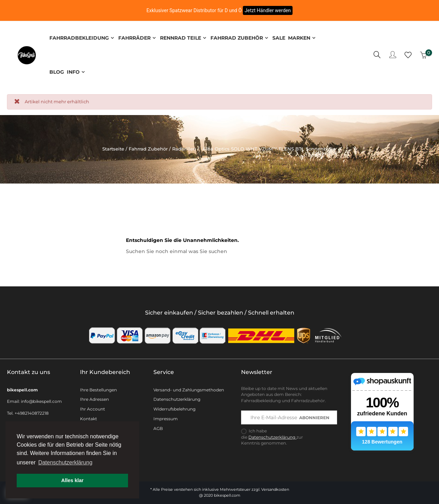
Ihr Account (93, 408)
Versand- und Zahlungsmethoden (189, 388)
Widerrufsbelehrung (174, 408)
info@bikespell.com (41, 400)
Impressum (166, 417)
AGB (158, 427)
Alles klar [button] (72, 480)
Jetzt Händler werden (268, 10)
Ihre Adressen (94, 398)
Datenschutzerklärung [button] (65, 462)
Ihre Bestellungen (98, 388)
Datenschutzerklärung (177, 398)
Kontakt (89, 417)
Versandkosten (275, 488)
